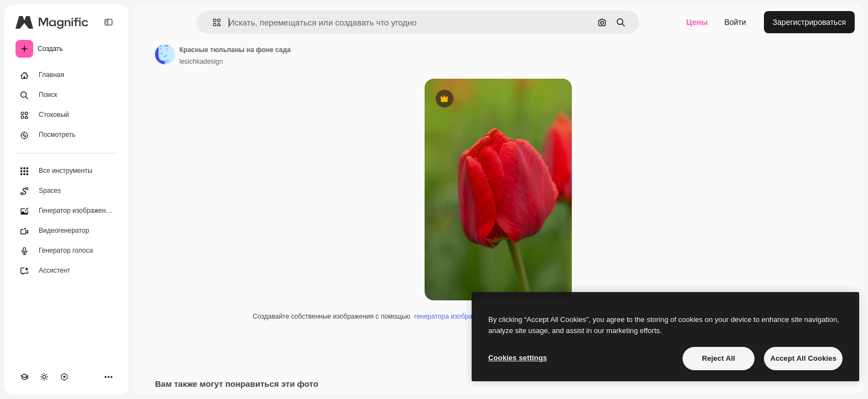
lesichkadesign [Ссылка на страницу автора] (201, 62)
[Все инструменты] (66, 171)
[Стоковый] (66, 115)
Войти (735, 22)
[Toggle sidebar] (108, 22)
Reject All (719, 358)
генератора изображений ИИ (458, 316)
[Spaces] (66, 191)
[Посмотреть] (66, 135)
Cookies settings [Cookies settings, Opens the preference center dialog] (518, 358)
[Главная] (66, 75)
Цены (697, 22)
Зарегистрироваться (809, 22)
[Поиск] (66, 95)
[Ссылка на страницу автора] (165, 54)
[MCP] (64, 377)
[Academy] (24, 377)
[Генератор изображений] (66, 211)
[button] (212, 22)
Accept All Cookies (803, 358)
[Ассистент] (66, 271)
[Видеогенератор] (66, 231)
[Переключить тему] (44, 377)
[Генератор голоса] (66, 251)
